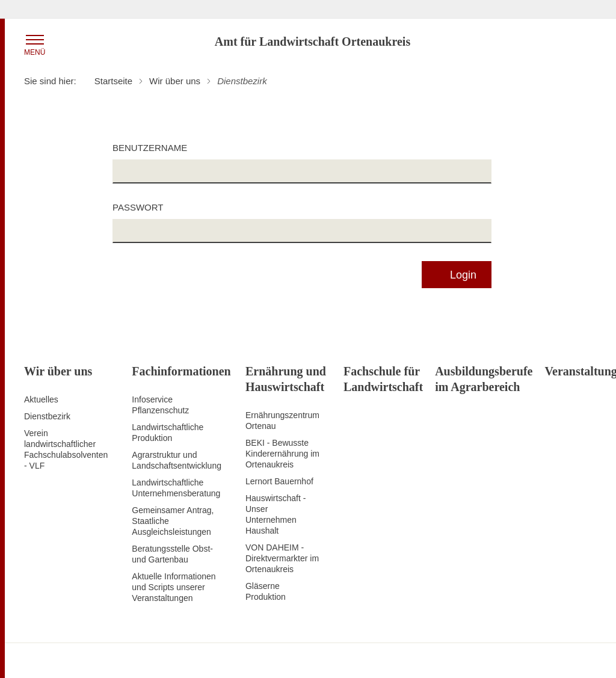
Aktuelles (41, 399)
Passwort (138, 207)
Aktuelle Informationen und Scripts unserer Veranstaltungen (174, 587)
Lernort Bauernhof (279, 481)
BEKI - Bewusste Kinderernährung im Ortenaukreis (282, 454)
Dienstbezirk (47, 416)
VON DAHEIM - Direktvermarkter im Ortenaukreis (282, 558)
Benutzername (150, 148)
